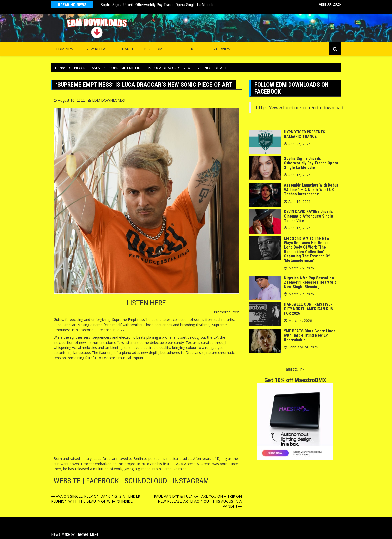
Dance (128, 49)
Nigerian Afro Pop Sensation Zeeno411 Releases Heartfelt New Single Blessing (310, 282)
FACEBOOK (103, 481)
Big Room (153, 49)
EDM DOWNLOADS (108, 100)
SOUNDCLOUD (146, 481)
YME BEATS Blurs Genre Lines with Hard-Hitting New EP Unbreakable (310, 335)
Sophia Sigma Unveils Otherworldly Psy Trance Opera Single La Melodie (157, 5)
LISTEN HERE (146, 303)
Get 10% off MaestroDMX (295, 380)
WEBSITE (67, 481)
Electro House (187, 49)
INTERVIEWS (222, 49)
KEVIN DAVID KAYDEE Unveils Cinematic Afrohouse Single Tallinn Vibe (308, 216)
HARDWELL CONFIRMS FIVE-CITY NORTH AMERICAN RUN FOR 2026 (309, 309)
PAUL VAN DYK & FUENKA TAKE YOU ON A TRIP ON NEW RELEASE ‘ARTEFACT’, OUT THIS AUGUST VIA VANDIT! (198, 501)
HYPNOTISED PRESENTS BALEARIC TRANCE (305, 134)
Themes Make (87, 534)
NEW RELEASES (99, 49)
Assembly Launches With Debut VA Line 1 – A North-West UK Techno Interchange (311, 190)
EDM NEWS (66, 49)
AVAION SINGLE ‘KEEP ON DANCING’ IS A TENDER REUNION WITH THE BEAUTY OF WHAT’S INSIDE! (96, 499)
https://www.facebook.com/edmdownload (300, 107)
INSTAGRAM (191, 481)
